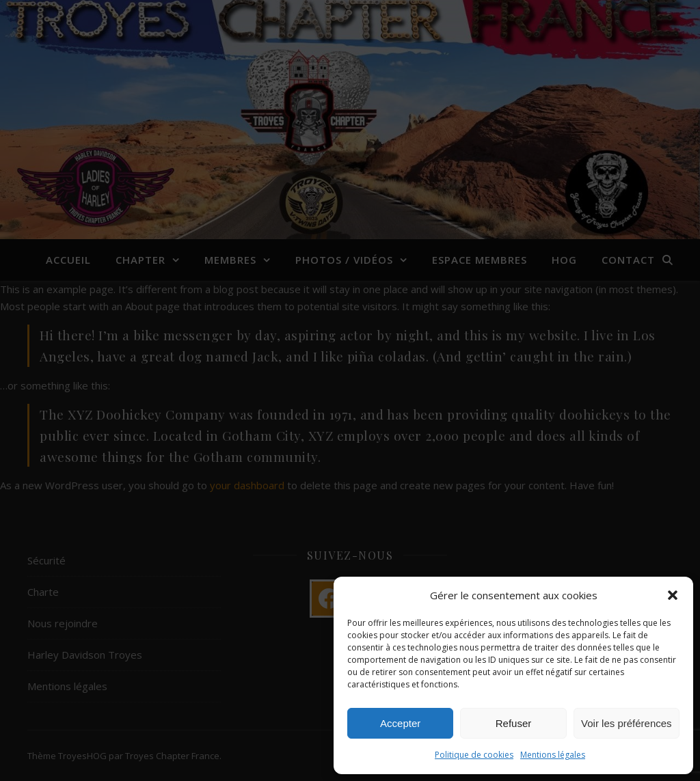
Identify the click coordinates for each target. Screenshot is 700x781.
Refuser (514, 723)
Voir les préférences (627, 723)
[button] (673, 595)
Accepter (400, 723)
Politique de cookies (474, 755)
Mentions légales (553, 755)
